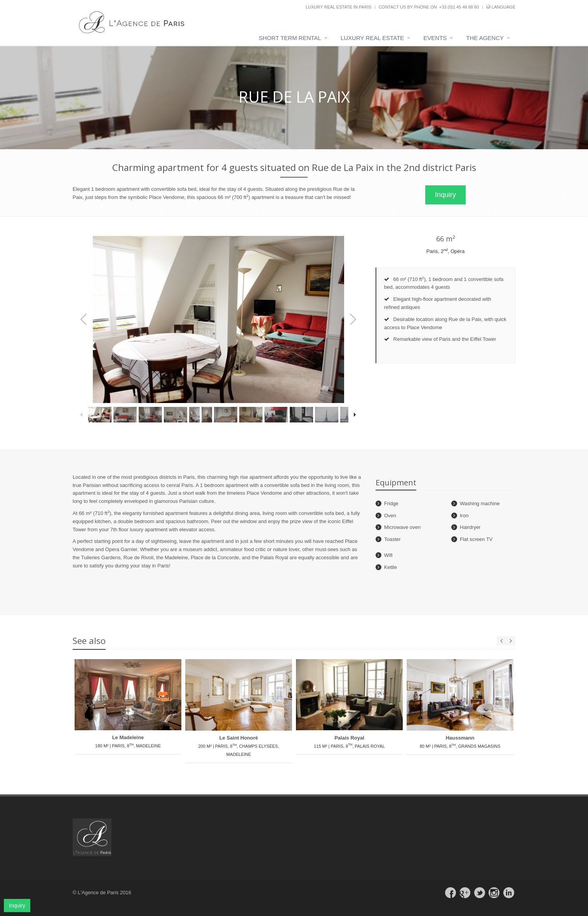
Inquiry (445, 195)
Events (435, 38)
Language (504, 7)
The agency (485, 38)
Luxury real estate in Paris (338, 7)
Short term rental (290, 38)
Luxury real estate (372, 38)
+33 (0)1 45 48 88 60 (459, 7)
